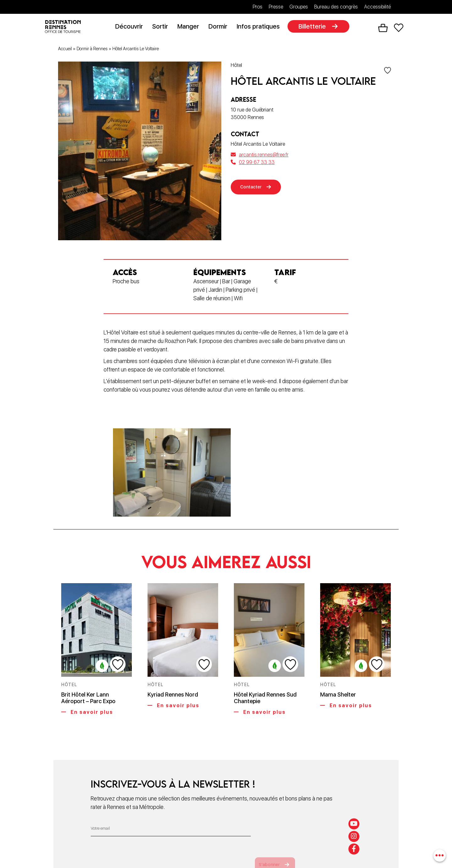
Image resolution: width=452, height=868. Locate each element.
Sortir (163, 27)
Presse (276, 7)
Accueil (65, 50)
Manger (191, 27)
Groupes (299, 7)
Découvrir (132, 27)
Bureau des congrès (336, 7)
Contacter (253, 189)
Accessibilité (377, 7)
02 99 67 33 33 (253, 163)
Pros (258, 7)
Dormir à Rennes (92, 50)
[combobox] (439, 855)
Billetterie (315, 27)
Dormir (220, 27)
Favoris (399, 29)
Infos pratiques (261, 27)
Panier (383, 29)
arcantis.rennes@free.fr (260, 156)
